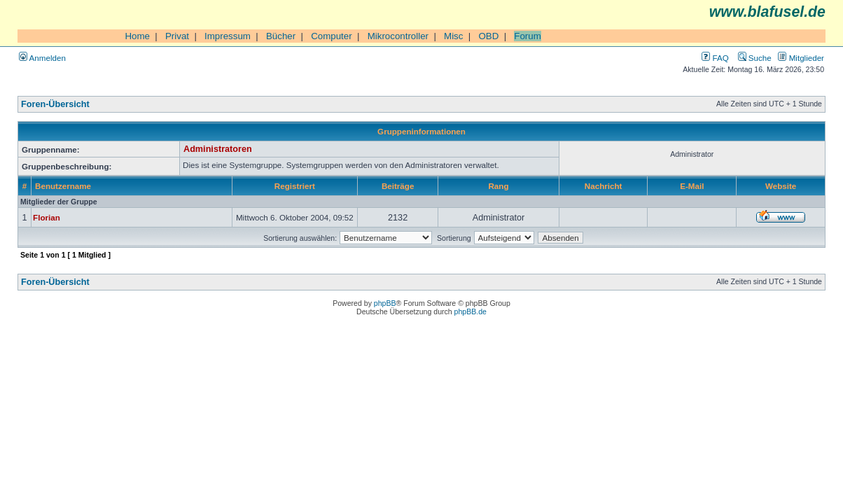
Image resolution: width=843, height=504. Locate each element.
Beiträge (398, 186)
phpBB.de (471, 311)
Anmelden (42, 58)
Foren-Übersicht (55, 104)
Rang (498, 186)
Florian (47, 217)
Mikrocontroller (398, 36)
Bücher (281, 36)
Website (781, 186)
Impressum (228, 36)
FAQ (715, 58)
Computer (332, 36)
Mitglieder (801, 58)
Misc (453, 36)
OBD (488, 36)
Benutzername (63, 186)
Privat (177, 36)
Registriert (295, 186)
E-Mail (692, 186)
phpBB (385, 303)
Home (137, 36)
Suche (755, 58)
